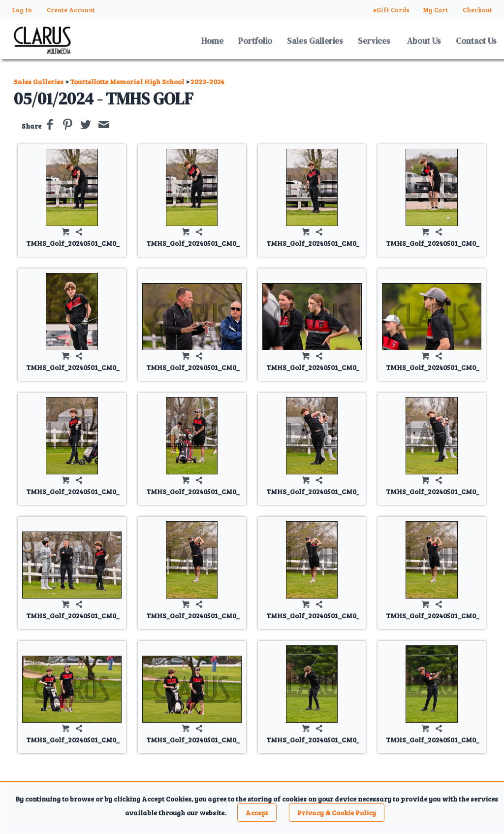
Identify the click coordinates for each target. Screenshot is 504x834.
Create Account (71, 10)
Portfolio (255, 41)
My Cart (436, 10)
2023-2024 (207, 82)
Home (212, 41)
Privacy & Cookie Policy (337, 813)
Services (374, 41)
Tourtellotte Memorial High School (127, 82)
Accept (257, 813)
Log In (22, 10)
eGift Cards (391, 10)
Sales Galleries (315, 41)
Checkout (477, 10)
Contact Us (476, 41)
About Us (424, 41)
